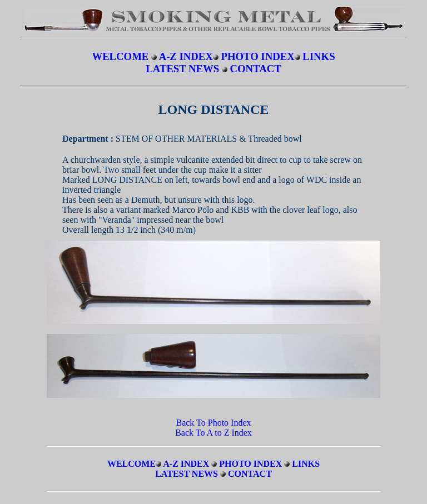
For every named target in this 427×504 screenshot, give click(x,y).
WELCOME (120, 56)
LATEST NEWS (184, 69)
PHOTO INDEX (257, 56)
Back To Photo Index (213, 423)
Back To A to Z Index (213, 433)
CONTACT (256, 69)
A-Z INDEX (186, 56)
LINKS (319, 56)
